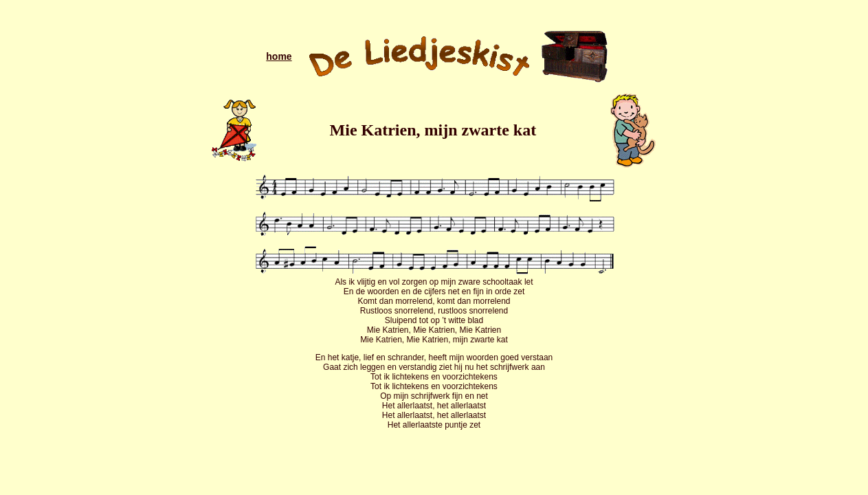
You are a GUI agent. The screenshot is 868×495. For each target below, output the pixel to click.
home (279, 56)
